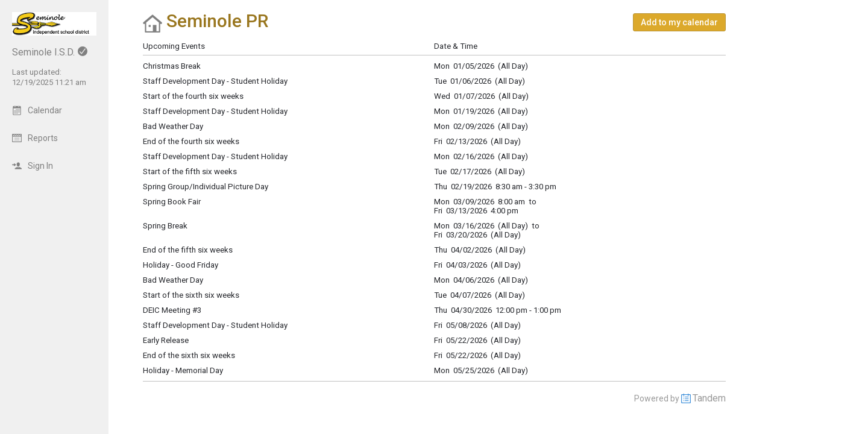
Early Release (166, 340)
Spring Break (165, 226)
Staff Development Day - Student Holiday (215, 325)
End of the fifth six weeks (188, 250)
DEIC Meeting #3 (172, 310)
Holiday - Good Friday (181, 265)
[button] (679, 22)
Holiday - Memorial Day (183, 370)
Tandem (709, 398)
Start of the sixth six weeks (191, 295)
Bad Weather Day (173, 280)
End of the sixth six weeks (189, 355)
